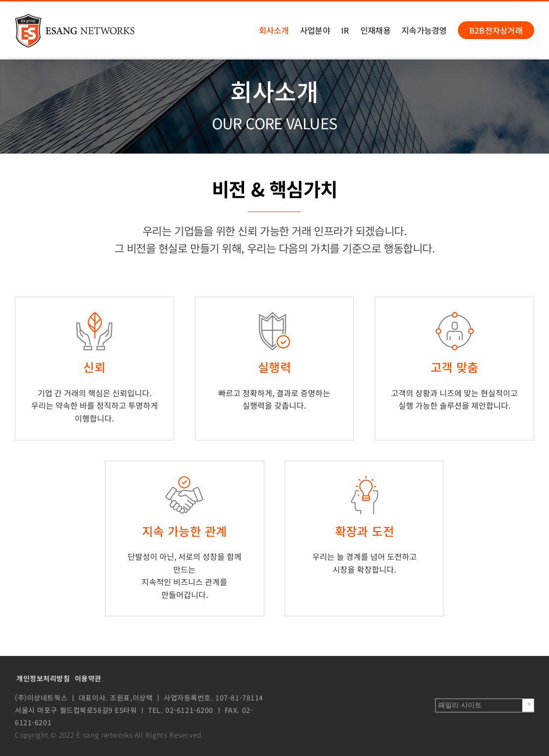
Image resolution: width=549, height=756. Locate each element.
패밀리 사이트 (460, 705)
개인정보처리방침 (43, 678)
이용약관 (88, 678)
